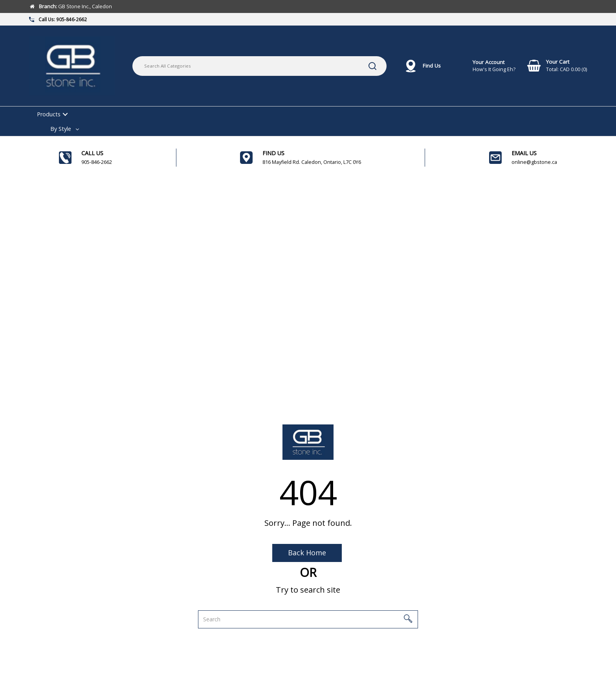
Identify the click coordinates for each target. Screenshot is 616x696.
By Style (61, 129)
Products (49, 114)
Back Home (307, 553)
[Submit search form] (372, 66)
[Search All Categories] (259, 66)
